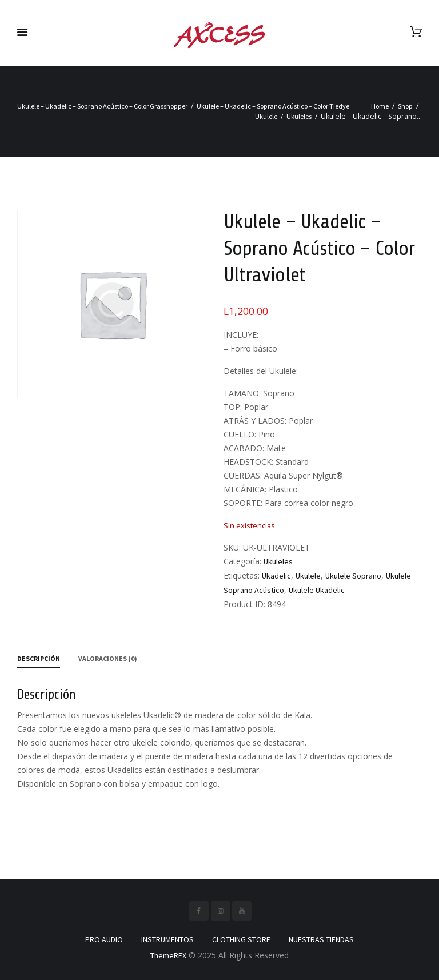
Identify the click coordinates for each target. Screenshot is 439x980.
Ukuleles (299, 116)
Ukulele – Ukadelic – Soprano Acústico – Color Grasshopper (102, 106)
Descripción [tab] (39, 658)
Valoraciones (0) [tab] (108, 658)
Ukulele (266, 116)
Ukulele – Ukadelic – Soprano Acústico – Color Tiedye (273, 106)
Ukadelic (276, 576)
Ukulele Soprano (353, 576)
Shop (405, 106)
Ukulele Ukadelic (317, 590)
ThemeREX (168, 955)
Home (380, 106)
